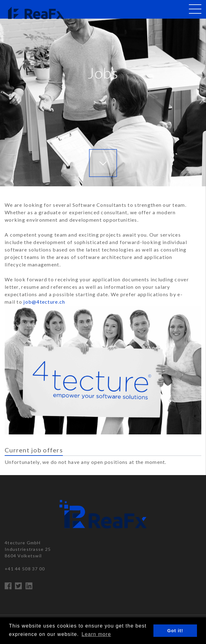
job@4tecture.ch (44, 302)
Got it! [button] (175, 631)
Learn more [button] (96, 634)
